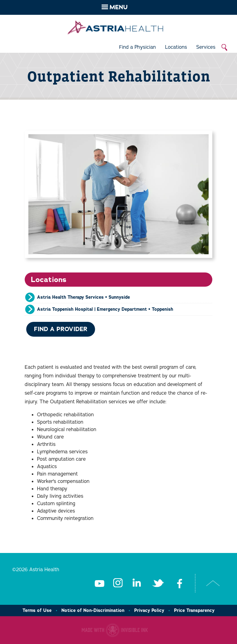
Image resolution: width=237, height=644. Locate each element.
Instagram (118, 583)
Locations (176, 47)
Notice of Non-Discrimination (93, 610)
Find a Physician (137, 47)
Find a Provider (61, 329)
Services (206, 47)
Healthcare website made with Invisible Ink (115, 630)
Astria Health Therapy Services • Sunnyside (83, 297)
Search (225, 48)
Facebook (180, 583)
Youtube (99, 583)
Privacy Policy (149, 610)
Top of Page (213, 583)
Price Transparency (194, 610)
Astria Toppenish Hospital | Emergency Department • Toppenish (105, 309)
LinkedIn (136, 583)
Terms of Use (37, 610)
